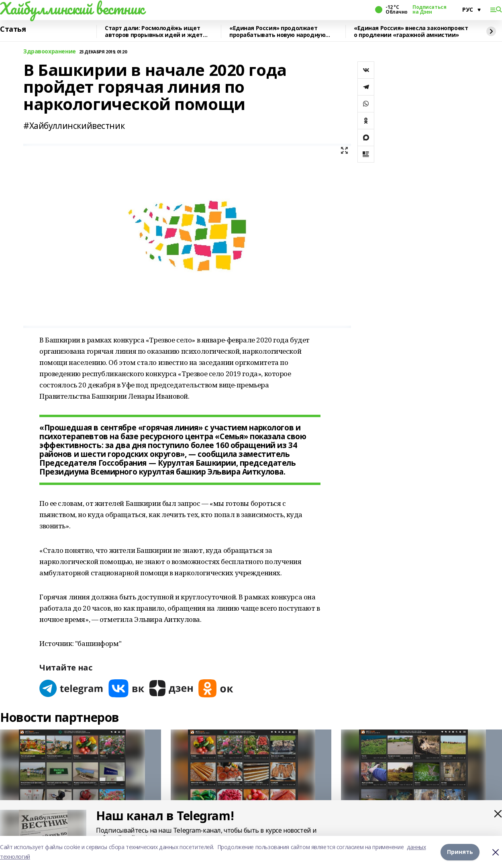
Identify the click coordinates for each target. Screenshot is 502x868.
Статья (13, 29)
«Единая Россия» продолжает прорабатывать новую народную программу (277, 32)
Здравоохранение (50, 52)
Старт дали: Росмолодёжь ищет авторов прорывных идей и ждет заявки (154, 32)
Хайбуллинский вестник (72, 8)
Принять (460, 852)
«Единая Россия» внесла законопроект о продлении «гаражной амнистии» (411, 32)
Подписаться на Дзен (429, 10)
